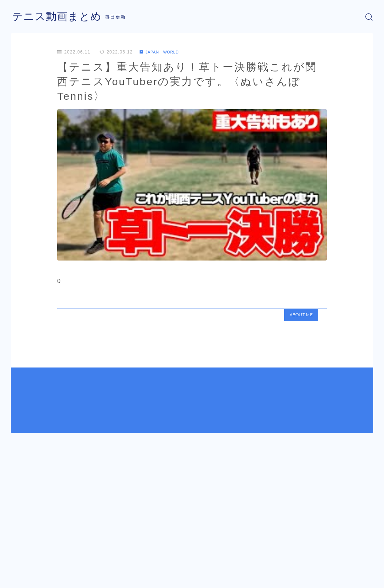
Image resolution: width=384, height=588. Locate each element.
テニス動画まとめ (58, 17)
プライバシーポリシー (73, 579)
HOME (19, 557)
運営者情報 (23, 579)
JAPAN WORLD (162, 52)
